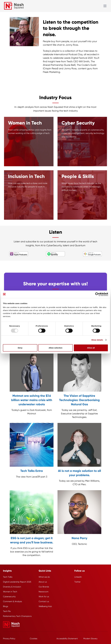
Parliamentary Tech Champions (17, 616)
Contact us (44, 601)
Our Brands (44, 587)
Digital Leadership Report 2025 (17, 582)
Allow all (91, 348)
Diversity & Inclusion (12, 587)
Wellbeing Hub (45, 606)
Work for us (44, 597)
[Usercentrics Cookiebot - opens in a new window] (97, 294)
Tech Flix (7, 611)
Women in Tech (10, 592)
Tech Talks (8, 577)
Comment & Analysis (12, 601)
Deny (20, 348)
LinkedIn (78, 577)
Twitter (77, 582)
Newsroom (44, 592)
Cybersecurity (9, 597)
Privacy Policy (9, 639)
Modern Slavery (90, 639)
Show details (97, 340)
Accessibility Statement (67, 639)
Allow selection (55, 348)
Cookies (34, 639)
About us (43, 582)
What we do (44, 577)
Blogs (6, 606)
